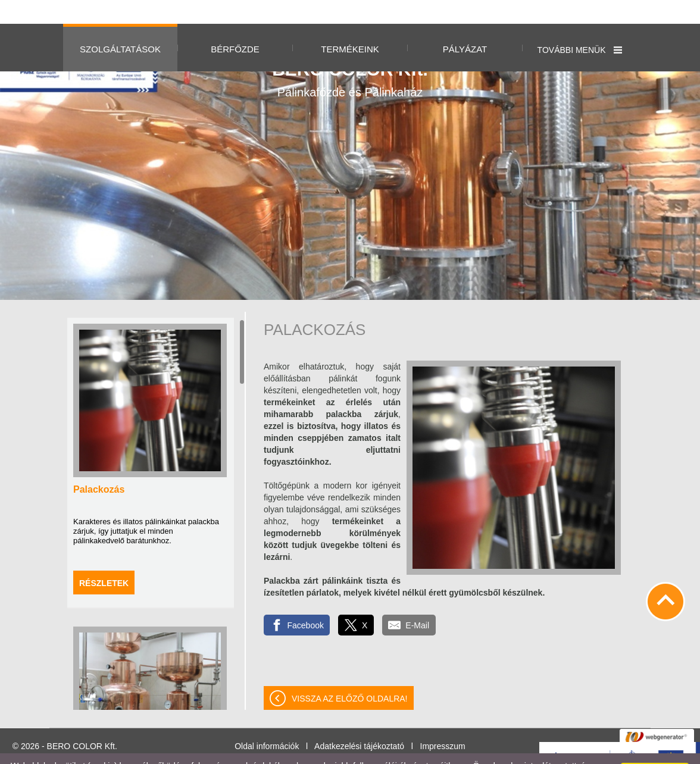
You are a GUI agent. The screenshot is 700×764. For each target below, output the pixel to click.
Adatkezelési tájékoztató (359, 722)
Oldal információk (267, 722)
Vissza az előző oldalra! (350, 675)
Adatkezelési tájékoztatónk (412, 752)
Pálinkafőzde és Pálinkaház (350, 55)
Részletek (104, 559)
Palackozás (99, 466)
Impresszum (443, 722)
